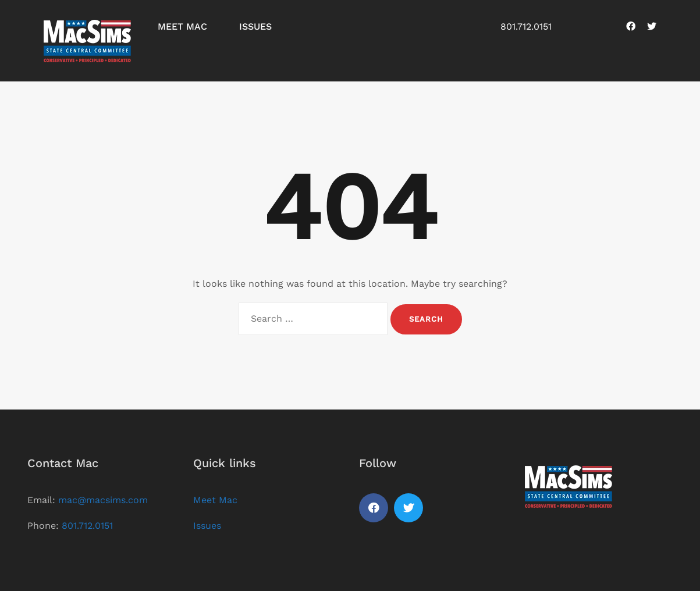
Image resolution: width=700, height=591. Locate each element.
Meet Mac (182, 26)
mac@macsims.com (103, 500)
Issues (255, 26)
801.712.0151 (526, 26)
